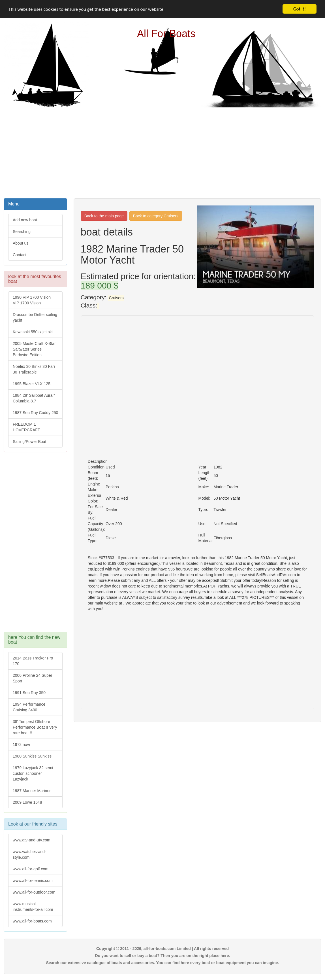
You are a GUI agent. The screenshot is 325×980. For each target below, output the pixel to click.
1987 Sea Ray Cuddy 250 (35, 413)
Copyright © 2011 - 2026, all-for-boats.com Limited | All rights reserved (162, 949)
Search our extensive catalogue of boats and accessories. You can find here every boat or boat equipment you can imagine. (163, 963)
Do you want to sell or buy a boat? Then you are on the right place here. (163, 956)
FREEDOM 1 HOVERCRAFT (26, 427)
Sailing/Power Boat (29, 442)
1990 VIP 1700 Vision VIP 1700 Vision (32, 300)
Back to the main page (104, 216)
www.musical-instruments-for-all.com (33, 907)
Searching (22, 232)
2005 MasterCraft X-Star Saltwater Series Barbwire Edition (34, 349)
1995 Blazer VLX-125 (32, 384)
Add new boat (25, 220)
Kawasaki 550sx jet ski (33, 332)
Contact (20, 255)
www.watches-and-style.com (29, 854)
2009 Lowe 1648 (27, 802)
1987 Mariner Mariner (32, 791)
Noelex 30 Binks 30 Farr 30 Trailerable (34, 369)
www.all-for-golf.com (31, 869)
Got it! (300, 9)
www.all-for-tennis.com (33, 881)
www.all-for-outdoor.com (34, 892)
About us (21, 243)
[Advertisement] (163, 152)
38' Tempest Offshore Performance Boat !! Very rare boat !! (35, 727)
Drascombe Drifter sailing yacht (35, 317)
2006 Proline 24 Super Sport (32, 678)
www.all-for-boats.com (32, 921)
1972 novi (21, 744)
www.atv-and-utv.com (32, 840)
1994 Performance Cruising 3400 (29, 707)
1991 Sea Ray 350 (29, 693)
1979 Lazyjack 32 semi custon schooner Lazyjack (33, 773)
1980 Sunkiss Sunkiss (32, 756)
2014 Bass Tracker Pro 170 (33, 661)
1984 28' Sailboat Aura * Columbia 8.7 (34, 398)
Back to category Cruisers (156, 216)
